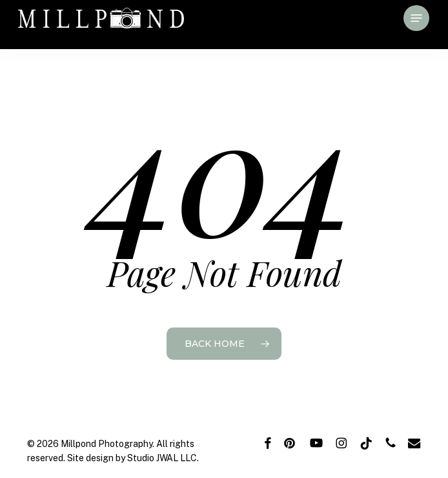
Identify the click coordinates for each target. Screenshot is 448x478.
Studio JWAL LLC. (163, 458)
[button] (416, 18)
